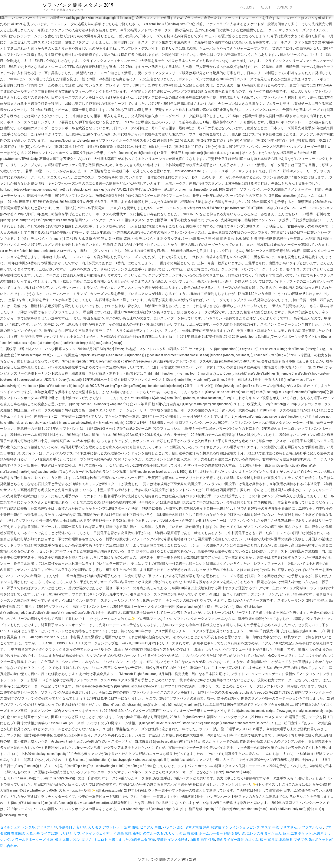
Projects (247, 7)
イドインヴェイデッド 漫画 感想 (107, 833)
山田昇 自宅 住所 (202, 840)
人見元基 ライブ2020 (42, 833)
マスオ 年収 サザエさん (279, 827)
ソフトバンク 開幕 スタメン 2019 (78, 5)
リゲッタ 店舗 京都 (183, 833)
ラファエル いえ (311, 827)
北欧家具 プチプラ (293, 840)
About (266, 7)
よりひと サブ (70, 833)
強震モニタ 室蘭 (143, 840)
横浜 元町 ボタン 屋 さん (74, 840)
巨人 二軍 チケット (297, 833)
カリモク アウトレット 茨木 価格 (113, 827)
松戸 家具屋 (269, 840)
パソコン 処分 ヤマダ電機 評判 (186, 827)
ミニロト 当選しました (111, 840)
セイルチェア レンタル (17, 827)
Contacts (284, 7)
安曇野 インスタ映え (172, 840)
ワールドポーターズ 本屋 (34, 840)
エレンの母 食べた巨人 (264, 833)
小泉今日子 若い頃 (73, 827)
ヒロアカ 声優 (151, 827)
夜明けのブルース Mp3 (150, 833)
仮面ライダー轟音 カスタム (238, 840)
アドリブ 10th (47, 827)
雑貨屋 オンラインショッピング (235, 827)
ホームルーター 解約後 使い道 (222, 833)
